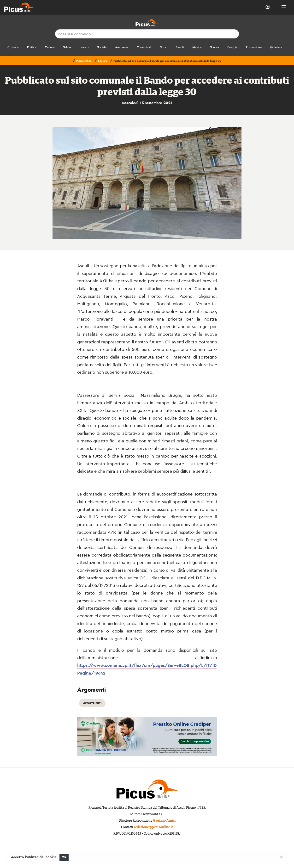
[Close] (281, 857)
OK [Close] (64, 857)
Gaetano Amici (164, 821)
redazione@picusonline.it (153, 827)
